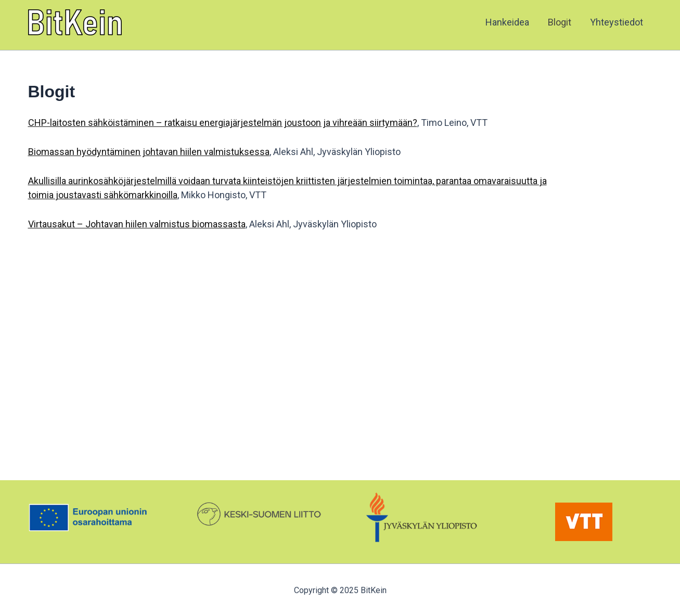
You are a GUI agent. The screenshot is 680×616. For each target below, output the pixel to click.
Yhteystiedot (617, 22)
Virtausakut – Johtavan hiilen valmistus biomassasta (137, 224)
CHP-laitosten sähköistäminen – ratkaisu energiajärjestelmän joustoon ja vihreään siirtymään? (223, 123)
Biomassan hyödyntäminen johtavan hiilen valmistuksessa (149, 152)
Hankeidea (507, 22)
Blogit (560, 22)
